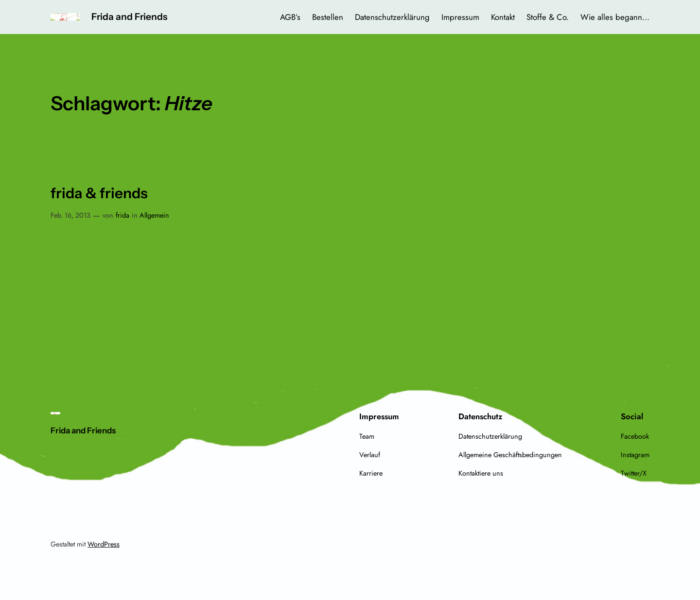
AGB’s (290, 17)
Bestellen (328, 17)
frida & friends (99, 193)
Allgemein (154, 215)
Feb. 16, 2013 (70, 215)
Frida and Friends (129, 17)
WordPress (104, 544)
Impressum (460, 17)
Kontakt (503, 17)
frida (122, 215)
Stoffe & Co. (548, 17)
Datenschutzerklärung (392, 17)
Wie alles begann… (615, 17)
